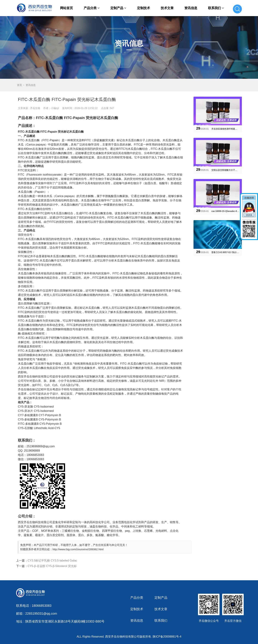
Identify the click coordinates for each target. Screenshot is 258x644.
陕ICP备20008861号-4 (167, 637)
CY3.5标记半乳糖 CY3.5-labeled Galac (52, 561)
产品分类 (92, 8)
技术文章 (167, 8)
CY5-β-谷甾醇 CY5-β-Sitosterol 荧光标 (52, 566)
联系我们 (216, 8)
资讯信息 (191, 8)
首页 (20, 85)
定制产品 (118, 8)
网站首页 (66, 8)
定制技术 (144, 8)
